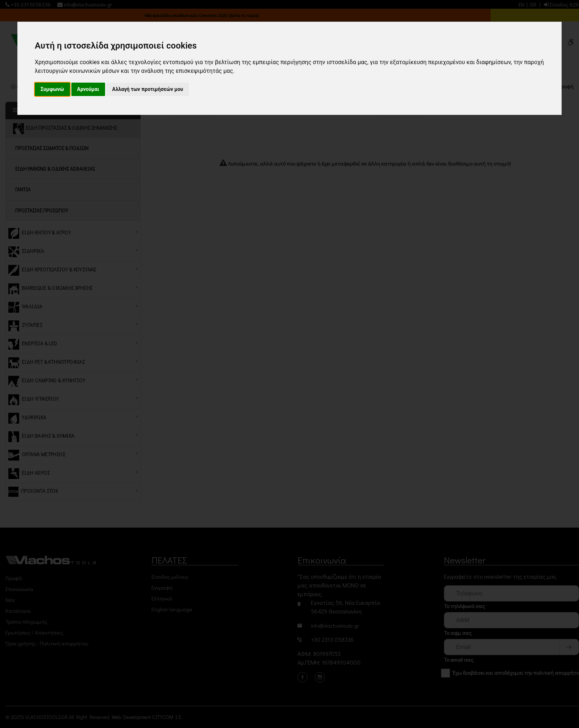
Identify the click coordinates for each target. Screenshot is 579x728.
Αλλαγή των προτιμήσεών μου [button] (148, 89)
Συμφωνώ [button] (52, 89)
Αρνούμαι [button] (88, 89)
